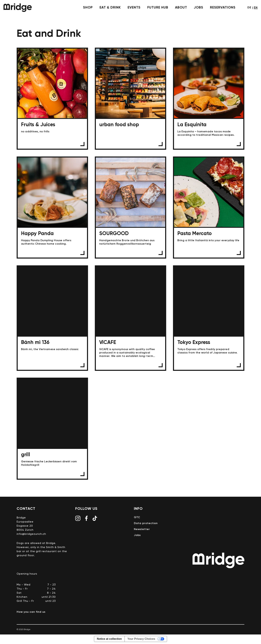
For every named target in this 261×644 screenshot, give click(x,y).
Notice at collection (109, 639)
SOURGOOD (130, 208)
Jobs (199, 8)
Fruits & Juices (52, 99)
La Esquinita (209, 99)
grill (52, 429)
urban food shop (130, 99)
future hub (158, 8)
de (249, 8)
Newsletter (142, 530)
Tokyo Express (209, 319)
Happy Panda (52, 208)
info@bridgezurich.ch (31, 535)
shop (88, 8)
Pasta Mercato (209, 208)
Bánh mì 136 (52, 319)
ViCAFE (130, 319)
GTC (137, 518)
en (256, 8)
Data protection (146, 524)
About (181, 8)
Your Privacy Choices (141, 639)
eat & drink (110, 8)
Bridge (18, 8)
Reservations (223, 8)
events (134, 8)
